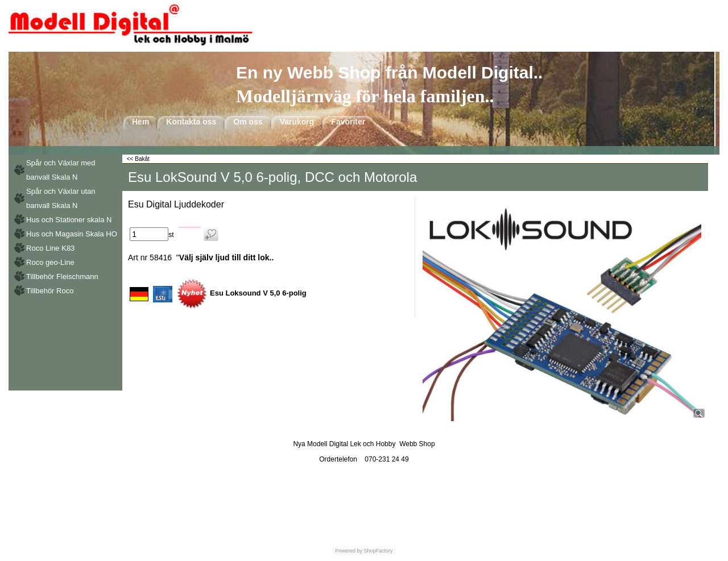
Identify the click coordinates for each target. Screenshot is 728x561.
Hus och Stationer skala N (69, 220)
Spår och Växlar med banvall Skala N (61, 170)
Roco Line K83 (50, 248)
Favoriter (348, 122)
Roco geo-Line (50, 262)
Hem (140, 122)
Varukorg (297, 122)
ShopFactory (378, 551)
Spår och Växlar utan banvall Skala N (61, 198)
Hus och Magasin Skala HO (72, 234)
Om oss (248, 122)
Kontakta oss (191, 122)
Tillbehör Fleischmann (62, 277)
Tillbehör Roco (50, 291)
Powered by (349, 551)
